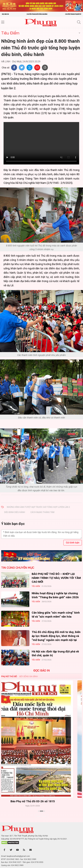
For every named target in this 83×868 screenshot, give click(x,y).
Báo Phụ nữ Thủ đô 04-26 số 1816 (42, 801)
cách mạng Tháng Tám (42, 512)
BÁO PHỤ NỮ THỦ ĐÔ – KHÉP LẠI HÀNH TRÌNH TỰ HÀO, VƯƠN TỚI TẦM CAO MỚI (56, 578)
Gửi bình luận (73, 543)
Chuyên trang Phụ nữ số (73, 14)
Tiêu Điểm (10, 33)
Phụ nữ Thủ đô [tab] (9, 676)
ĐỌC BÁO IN (41, 670)
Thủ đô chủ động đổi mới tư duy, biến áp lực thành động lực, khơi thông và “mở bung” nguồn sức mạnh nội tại (56, 636)
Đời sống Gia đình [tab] (29, 676)
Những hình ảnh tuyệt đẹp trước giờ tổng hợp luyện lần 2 (38, 507)
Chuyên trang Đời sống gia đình (37, 14)
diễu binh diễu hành (15, 512)
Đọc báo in (5, 14)
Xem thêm (42, 816)
